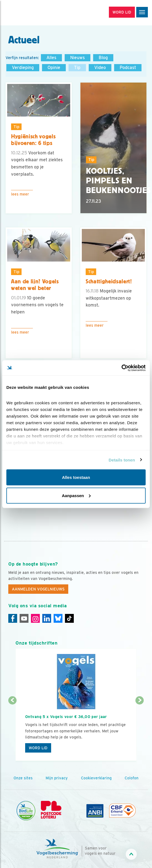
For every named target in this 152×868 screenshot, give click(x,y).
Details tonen (122, 460)
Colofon (132, 778)
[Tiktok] (69, 618)
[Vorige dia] (12, 731)
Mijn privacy (57, 778)
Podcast (128, 68)
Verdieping (23, 68)
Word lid (38, 748)
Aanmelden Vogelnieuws (38, 589)
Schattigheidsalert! (109, 281)
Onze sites (23, 778)
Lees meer (20, 194)
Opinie (54, 68)
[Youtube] (24, 618)
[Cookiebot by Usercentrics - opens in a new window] (121, 368)
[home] (28, 13)
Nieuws (78, 58)
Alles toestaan (76, 477)
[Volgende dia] (140, 731)
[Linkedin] (47, 618)
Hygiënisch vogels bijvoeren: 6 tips (33, 140)
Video (100, 68)
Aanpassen (76, 495)
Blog (103, 58)
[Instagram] (35, 618)
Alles (51, 58)
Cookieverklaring (96, 778)
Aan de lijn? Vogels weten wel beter (35, 285)
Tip (77, 68)
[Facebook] (13, 618)
